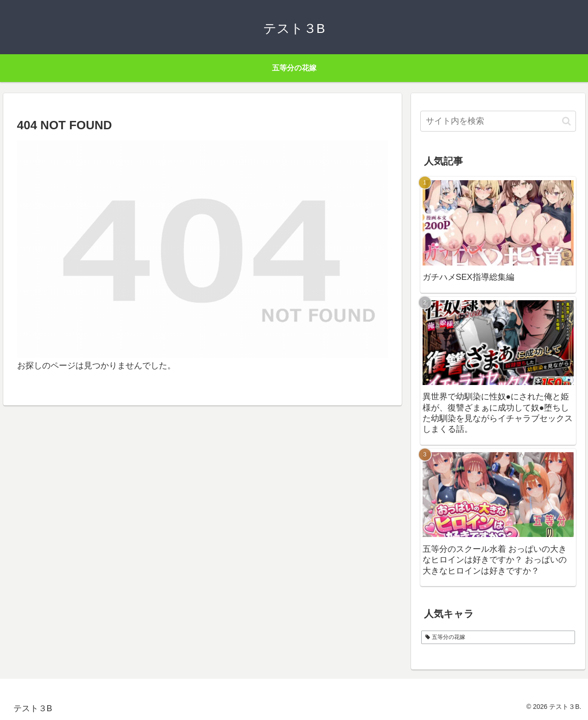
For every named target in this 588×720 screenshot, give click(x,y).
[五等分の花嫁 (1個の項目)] (498, 638)
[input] (498, 121)
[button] (566, 121)
